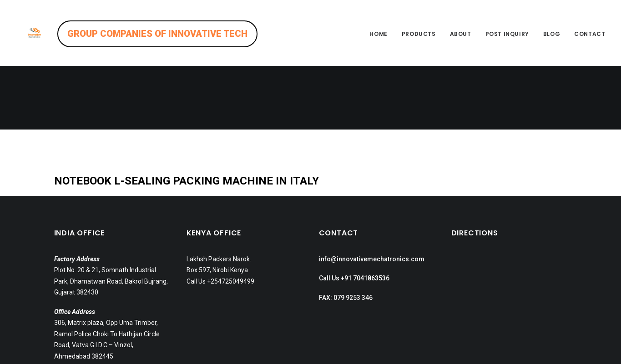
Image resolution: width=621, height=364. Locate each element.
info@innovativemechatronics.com (372, 195)
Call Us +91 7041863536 (354, 214)
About (461, 34)
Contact (590, 34)
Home (378, 34)
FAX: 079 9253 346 (346, 234)
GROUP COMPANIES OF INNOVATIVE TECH (181, 34)
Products (419, 34)
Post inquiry (507, 34)
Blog (552, 34)
